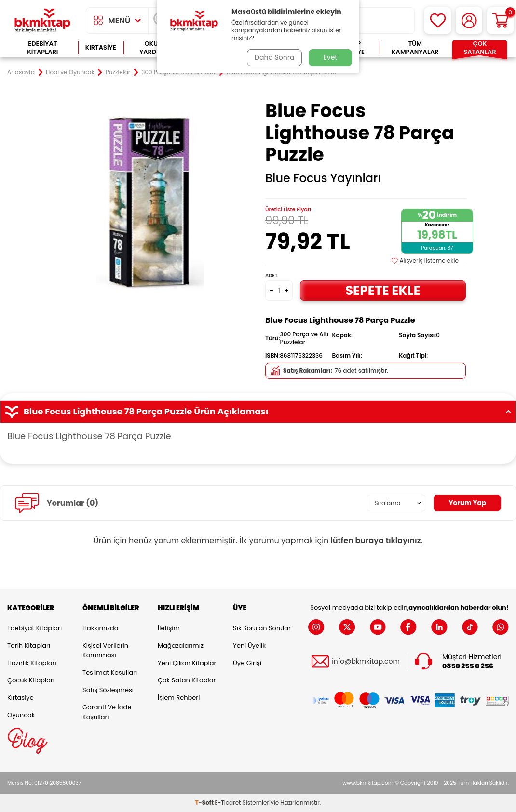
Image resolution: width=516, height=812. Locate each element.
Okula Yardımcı (155, 48)
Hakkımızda (100, 628)
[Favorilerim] (438, 20)
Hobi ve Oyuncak (70, 72)
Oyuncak (21, 715)
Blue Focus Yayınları (323, 178)
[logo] (42, 20)
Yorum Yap (467, 503)
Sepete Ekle (383, 290)
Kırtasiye (101, 47)
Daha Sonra (274, 57)
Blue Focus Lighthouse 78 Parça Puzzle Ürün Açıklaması (258, 412)
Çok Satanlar (480, 48)
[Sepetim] (500, 20)
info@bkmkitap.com (366, 661)
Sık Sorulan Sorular (262, 628)
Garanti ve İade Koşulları (107, 712)
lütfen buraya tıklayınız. (377, 540)
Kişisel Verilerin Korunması (105, 650)
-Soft (205, 803)
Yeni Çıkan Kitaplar (187, 663)
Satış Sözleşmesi (108, 690)
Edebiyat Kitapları (42, 48)
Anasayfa (21, 72)
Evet (331, 57)
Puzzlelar (118, 72)
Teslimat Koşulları (110, 672)
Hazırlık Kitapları (32, 663)
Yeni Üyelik (249, 646)
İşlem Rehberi (179, 698)
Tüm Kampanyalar (415, 48)
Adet (271, 275)
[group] (150, 200)
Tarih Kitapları (29, 646)
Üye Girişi (247, 663)
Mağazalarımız (181, 646)
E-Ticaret (228, 803)
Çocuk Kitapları (31, 680)
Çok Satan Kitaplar (187, 680)
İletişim (169, 628)
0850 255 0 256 (468, 666)
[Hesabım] (469, 20)
